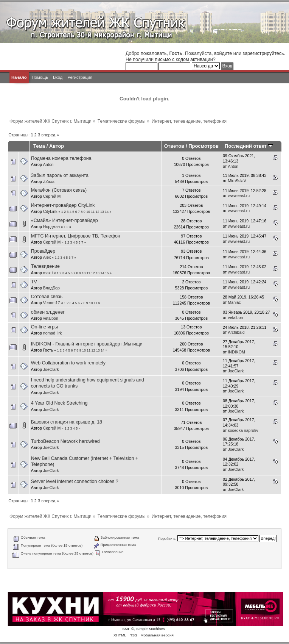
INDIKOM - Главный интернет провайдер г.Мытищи (87, 344)
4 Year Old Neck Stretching (59, 403)
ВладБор (51, 288)
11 (93, 212)
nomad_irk (52, 333)
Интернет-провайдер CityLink (63, 205)
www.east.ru (239, 195)
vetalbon (51, 318)
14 (107, 212)
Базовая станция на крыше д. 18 (67, 422)
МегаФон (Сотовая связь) (59, 190)
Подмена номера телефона (61, 158)
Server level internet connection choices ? (75, 481)
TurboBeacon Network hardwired (65, 441)
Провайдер (43, 251)
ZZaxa (49, 181)
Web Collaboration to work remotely (68, 363)
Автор (57, 146)
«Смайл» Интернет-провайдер (64, 220)
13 (102, 212)
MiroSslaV (237, 181)
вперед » (50, 135)
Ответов (174, 146)
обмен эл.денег (48, 312)
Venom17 (52, 303)
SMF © (128, 629)
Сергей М (52, 196)
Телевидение (45, 266)
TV (34, 282)
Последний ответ (249, 146)
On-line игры (44, 327)
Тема (39, 146)
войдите (223, 53)
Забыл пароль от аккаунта (60, 175)
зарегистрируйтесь (263, 53)
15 (107, 273)
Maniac (234, 302)
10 (88, 212)
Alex (47, 257)
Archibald (236, 332)
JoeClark (51, 369)
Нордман (51, 227)
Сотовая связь (47, 297)
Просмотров (204, 146)
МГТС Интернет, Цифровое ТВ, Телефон (76, 236)
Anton (48, 164)
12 (98, 212)
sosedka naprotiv (243, 430)
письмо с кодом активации (184, 59)
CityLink (50, 211)
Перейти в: (167, 538)
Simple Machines (151, 629)
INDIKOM (236, 352)
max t (48, 273)
